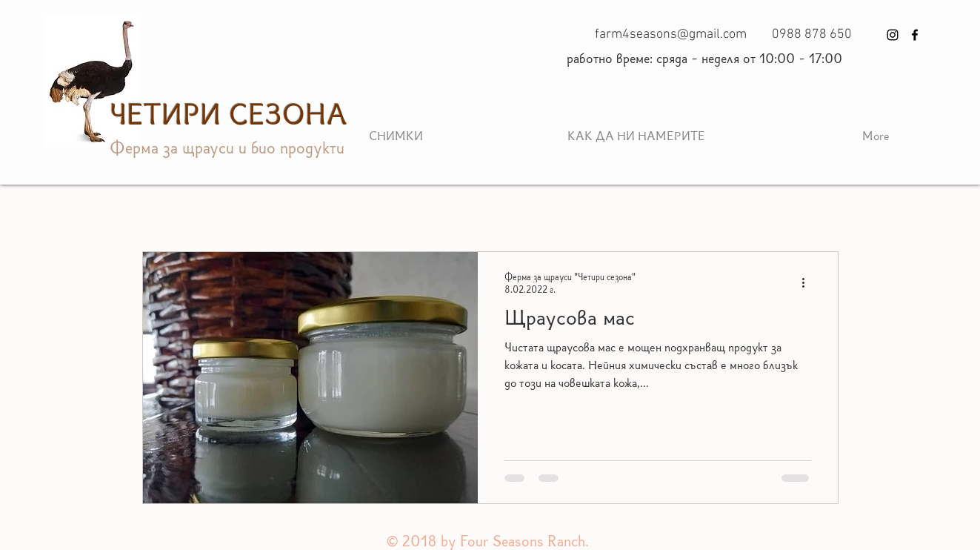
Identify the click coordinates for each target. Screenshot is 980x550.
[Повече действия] (809, 282)
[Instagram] (893, 35)
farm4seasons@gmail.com (671, 34)
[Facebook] (915, 35)
